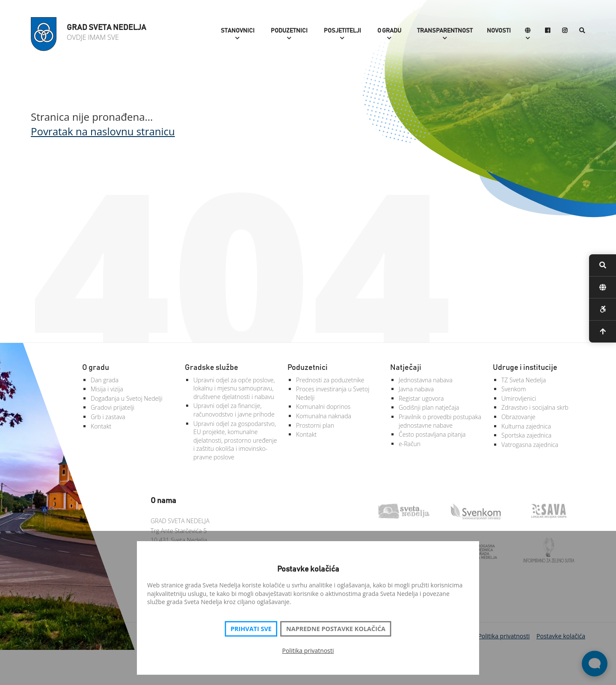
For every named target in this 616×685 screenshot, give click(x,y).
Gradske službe (212, 368)
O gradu (389, 31)
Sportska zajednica (526, 435)
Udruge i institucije (525, 368)
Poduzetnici (289, 31)
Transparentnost (445, 31)
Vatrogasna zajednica (530, 445)
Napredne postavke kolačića (336, 629)
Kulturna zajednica (526, 426)
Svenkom (514, 389)
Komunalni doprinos (323, 407)
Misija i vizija (107, 389)
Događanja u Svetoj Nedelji (127, 398)
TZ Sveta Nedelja (524, 380)
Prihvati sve (251, 629)
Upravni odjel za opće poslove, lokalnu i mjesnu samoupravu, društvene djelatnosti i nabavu (234, 388)
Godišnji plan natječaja (429, 407)
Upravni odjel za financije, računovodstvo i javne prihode (234, 410)
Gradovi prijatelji (113, 407)
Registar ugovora (421, 398)
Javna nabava (416, 389)
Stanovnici (238, 31)
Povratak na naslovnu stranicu (103, 131)
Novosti (499, 31)
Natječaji (406, 368)
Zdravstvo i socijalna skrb (535, 407)
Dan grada (105, 380)
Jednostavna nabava (426, 380)
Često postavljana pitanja (432, 434)
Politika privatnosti (308, 651)
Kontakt (101, 426)
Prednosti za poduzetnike (330, 380)
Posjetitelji (342, 31)
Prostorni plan (315, 425)
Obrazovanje (518, 417)
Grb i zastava (108, 417)
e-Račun (410, 444)
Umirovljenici (519, 398)
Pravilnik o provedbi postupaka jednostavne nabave (440, 421)
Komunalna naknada (324, 416)
